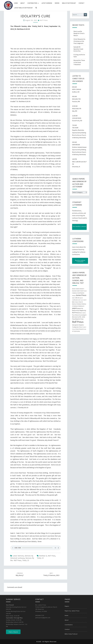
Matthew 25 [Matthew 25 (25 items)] (81, 306)
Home (16, 3)
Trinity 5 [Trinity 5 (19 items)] (77, 329)
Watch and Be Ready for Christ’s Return (79, 33)
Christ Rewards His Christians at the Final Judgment (79, 41)
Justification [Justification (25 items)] (75, 300)
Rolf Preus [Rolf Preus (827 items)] (78, 322)
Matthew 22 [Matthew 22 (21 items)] (76, 306)
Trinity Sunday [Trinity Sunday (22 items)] (77, 331)
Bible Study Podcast (69, 3)
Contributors (32, 3)
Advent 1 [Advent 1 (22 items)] (74, 289)
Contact (82, 3)
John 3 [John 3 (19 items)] (73, 298)
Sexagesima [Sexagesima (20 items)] (81, 325)
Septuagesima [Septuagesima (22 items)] (75, 325)
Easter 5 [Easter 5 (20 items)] (82, 291)
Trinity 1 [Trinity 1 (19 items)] (81, 327)
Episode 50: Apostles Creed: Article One (78, 49)
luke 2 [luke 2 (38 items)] (74, 302)
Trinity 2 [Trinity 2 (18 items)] (84, 327)
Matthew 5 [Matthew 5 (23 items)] (75, 304)
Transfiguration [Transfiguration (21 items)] (75, 327)
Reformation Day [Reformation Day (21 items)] (76, 317)
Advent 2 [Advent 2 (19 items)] (78, 289)
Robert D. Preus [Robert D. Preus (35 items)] (79, 319)
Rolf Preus (44, 20)
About (23, 3)
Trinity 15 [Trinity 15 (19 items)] (81, 329)
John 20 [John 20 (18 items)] (81, 298)
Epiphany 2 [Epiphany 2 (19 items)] (75, 293)
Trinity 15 (26, 560)
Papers (57, 3)
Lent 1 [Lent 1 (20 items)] (79, 300)
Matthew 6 (43, 556)
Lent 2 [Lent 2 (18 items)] (82, 300)
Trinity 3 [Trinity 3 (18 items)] (74, 329)
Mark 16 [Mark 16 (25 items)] (81, 302)
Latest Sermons (47, 3)
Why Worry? (20, 574)
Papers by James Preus (72, 611)
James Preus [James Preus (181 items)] (81, 295)
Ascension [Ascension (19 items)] (74, 291)
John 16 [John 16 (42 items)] (77, 298)
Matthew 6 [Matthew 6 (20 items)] (79, 304)
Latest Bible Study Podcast (23, 8)
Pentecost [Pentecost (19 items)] (77, 315)
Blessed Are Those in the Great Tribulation (79, 62)
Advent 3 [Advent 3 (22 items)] (82, 289)
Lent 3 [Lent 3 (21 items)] (85, 300)
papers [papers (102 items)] (75, 308)
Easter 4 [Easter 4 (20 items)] (78, 291)
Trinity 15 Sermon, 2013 (51, 574)
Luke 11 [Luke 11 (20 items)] (77, 302)
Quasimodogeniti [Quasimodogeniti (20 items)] (83, 315)
